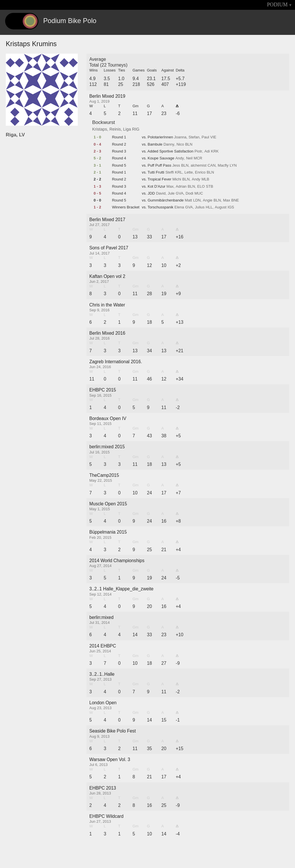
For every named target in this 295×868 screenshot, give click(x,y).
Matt (188, 200)
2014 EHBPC (103, 646)
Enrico (200, 172)
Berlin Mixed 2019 (107, 96)
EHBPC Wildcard (106, 816)
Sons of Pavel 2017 (109, 248)
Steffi (170, 172)
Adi (207, 151)
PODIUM (277, 5)
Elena (179, 207)
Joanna (180, 137)
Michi (177, 179)
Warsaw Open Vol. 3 (110, 759)
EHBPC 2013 (103, 788)
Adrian (181, 187)
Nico (180, 144)
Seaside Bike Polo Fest (112, 731)
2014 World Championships (117, 561)
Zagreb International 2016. (116, 362)
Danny (169, 144)
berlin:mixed (101, 617)
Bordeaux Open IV (108, 418)
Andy (180, 158)
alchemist (199, 165)
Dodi (189, 193)
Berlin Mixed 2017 (107, 220)
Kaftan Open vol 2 (107, 276)
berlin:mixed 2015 (107, 447)
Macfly (223, 165)
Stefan (194, 137)
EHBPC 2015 (103, 390)
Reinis (115, 129)
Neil (189, 158)
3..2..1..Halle (102, 674)
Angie (208, 200)
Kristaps (100, 129)
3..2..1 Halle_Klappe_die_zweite (121, 589)
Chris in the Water (107, 305)
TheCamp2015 (104, 475)
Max (170, 187)
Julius (200, 207)
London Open (103, 703)
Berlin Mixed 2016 (107, 333)
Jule (171, 193)
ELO (201, 187)
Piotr (198, 151)
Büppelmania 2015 (108, 532)
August (221, 207)
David (161, 193)
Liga (127, 129)
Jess (176, 165)
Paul (205, 137)
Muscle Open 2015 (108, 504)
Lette (189, 172)
